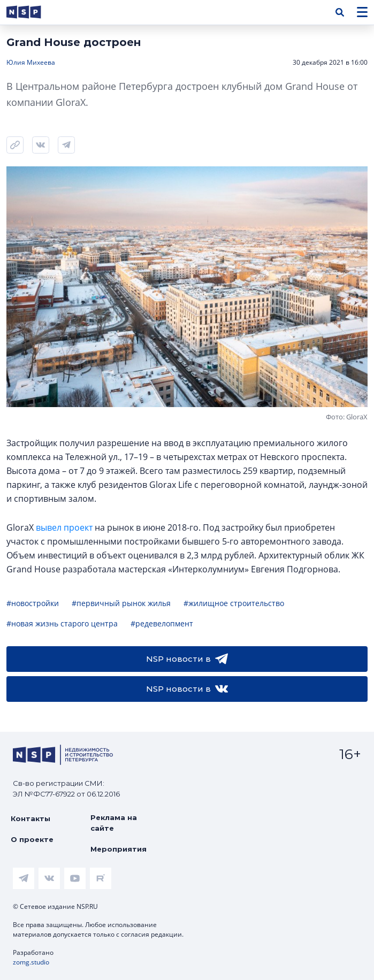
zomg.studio (31, 962)
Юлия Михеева (31, 62)
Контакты (30, 818)
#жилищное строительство (234, 603)
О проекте (32, 839)
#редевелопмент (162, 623)
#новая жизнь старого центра (62, 623)
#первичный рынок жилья (121, 603)
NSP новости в (187, 659)
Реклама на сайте (114, 823)
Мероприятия (119, 849)
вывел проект (64, 527)
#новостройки (33, 603)
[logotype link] (33, 12)
